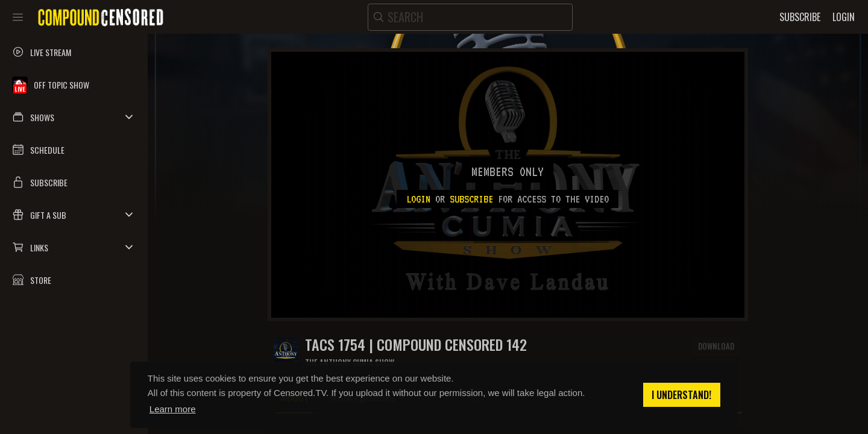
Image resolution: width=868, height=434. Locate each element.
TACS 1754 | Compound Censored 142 (416, 344)
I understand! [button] (681, 395)
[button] (74, 117)
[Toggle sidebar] (18, 17)
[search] (470, 17)
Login (418, 199)
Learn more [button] (173, 409)
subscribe (471, 199)
